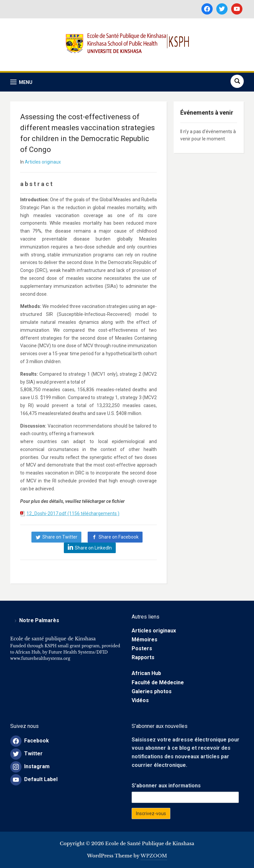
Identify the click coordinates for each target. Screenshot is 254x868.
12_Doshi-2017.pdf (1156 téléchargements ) (73, 513)
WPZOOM (154, 856)
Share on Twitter (60, 537)
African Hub (146, 673)
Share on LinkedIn (93, 548)
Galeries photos (152, 691)
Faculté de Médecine (158, 682)
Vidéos (140, 700)
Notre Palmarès (39, 620)
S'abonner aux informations (166, 786)
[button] (21, 82)
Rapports (143, 657)
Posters (142, 648)
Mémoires (145, 640)
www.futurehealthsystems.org (40, 658)
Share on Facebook (119, 537)
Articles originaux (43, 162)
